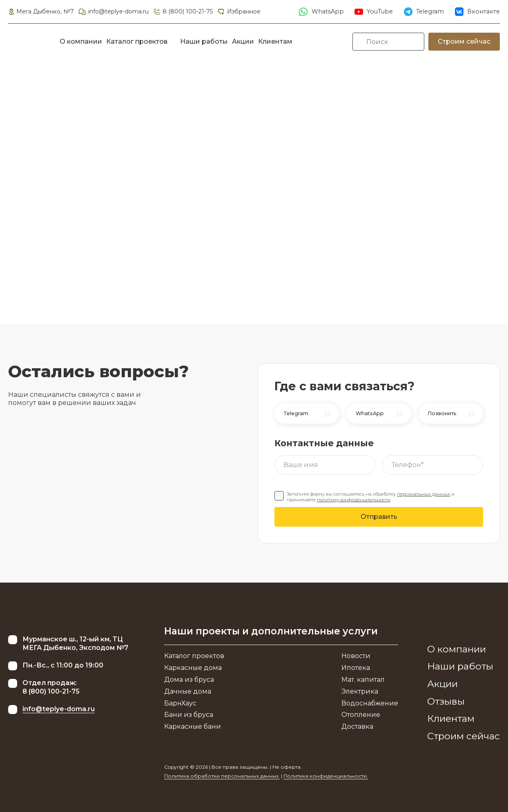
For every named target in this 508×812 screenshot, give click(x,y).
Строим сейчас (464, 41)
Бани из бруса (189, 715)
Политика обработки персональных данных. (222, 776)
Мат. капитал (363, 680)
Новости (356, 656)
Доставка (357, 726)
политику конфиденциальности (354, 500)
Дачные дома (188, 691)
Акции (243, 41)
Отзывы (446, 701)
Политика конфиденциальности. (326, 776)
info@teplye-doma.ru (113, 11)
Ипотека (356, 668)
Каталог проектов (137, 41)
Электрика (360, 691)
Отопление (361, 715)
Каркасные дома (193, 668)
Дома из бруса (189, 680)
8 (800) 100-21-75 (183, 11)
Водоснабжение (370, 703)
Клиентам (275, 41)
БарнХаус (180, 703)
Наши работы (204, 41)
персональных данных (423, 494)
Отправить (379, 517)
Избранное (238, 11)
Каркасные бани (193, 726)
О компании (81, 41)
